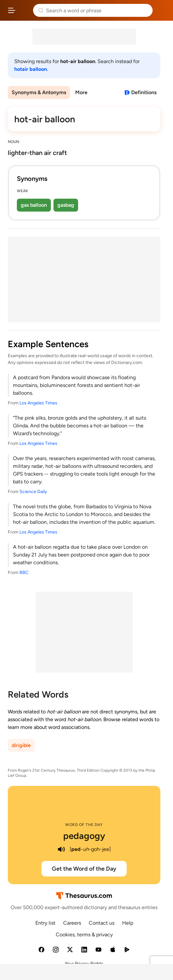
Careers (72, 923)
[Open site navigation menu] (12, 10)
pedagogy (84, 836)
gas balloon (34, 205)
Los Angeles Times (38, 403)
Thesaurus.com (24, 10)
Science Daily (33, 492)
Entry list (45, 923)
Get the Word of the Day (84, 869)
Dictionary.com (161, 10)
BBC (24, 573)
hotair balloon (31, 69)
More (81, 92)
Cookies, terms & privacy (84, 935)
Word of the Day (84, 825)
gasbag (66, 205)
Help (128, 923)
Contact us (102, 923)
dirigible (21, 745)
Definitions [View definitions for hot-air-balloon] (144, 92)
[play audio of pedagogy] (61, 849)
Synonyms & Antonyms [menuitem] (39, 92)
